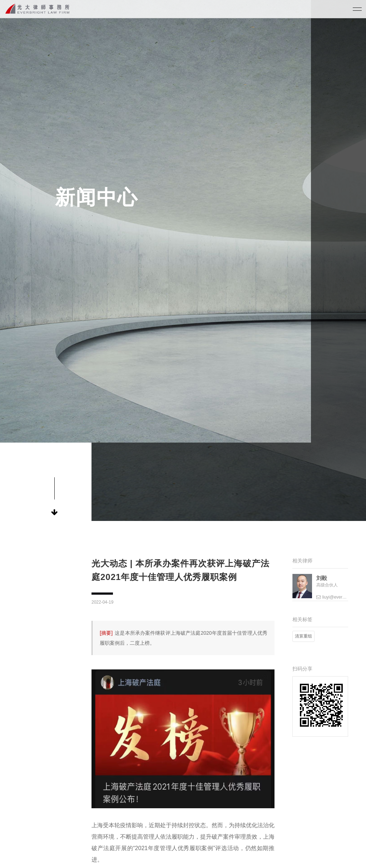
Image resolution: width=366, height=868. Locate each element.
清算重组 (303, 636)
